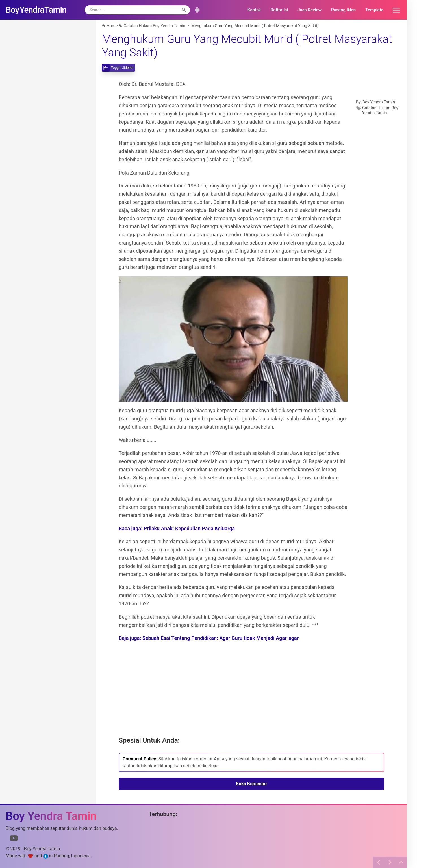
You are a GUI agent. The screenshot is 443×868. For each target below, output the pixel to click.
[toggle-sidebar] (118, 68)
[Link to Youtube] (14, 839)
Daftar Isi (279, 10)
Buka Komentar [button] (252, 784)
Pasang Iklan (343, 10)
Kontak (254, 10)
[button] (394, 10)
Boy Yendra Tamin (379, 102)
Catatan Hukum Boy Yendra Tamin (380, 110)
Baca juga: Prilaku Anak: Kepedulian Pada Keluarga (177, 528)
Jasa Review (310, 10)
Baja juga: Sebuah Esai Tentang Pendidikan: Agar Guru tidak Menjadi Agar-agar (209, 638)
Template (374, 10)
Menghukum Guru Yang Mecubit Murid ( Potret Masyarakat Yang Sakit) (247, 46)
